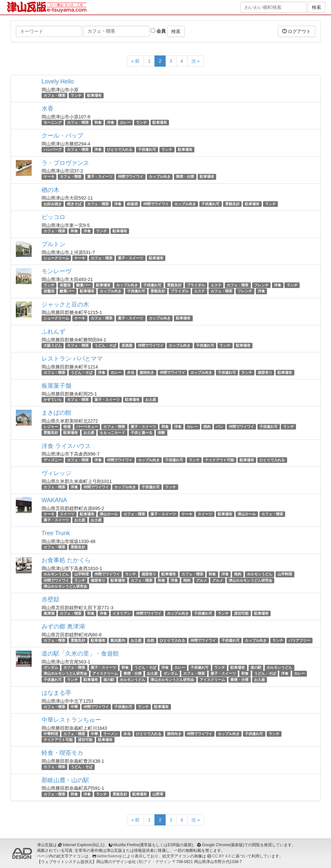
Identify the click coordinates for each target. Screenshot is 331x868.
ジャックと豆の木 (65, 305)
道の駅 (256, 667)
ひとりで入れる (120, 149)
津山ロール (109, 514)
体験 (161, 433)
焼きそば (74, 204)
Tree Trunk (56, 533)
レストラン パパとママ (72, 359)
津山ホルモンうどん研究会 (250, 580)
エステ (216, 285)
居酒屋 (127, 345)
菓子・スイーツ (100, 177)
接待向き (147, 372)
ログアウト (297, 31)
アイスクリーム (105, 674)
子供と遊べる (142, 433)
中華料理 (51, 734)
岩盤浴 (65, 285)
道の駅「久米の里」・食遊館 (80, 654)
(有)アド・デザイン (154, 862)
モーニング (53, 122)
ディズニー (53, 460)
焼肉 (207, 427)
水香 (48, 109)
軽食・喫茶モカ (62, 753)
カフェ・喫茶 (54, 95)
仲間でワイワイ (131, 177)
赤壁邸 (50, 599)
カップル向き (160, 177)
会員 (158, 31)
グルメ (201, 580)
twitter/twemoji (109, 856)
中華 (74, 707)
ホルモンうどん (56, 574)
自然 (150, 640)
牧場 (67, 427)
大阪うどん (53, 345)
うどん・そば (105, 345)
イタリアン (122, 613)
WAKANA (54, 500)
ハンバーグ (53, 149)
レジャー (51, 427)
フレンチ (261, 285)
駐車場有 (94, 95)
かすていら (53, 400)
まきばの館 (56, 413)
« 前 (136, 61)
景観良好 (232, 204)
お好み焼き (53, 204)
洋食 (111, 122)
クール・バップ (62, 136)
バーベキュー (87, 427)
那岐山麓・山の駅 (65, 780)
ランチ (76, 95)
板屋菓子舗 (56, 386)
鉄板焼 (132, 204)
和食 (98, 122)
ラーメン (111, 734)
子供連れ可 (147, 149)
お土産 (151, 400)
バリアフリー (299, 640)
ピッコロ (53, 217)
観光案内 (118, 640)
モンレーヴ (56, 271)
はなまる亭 (56, 693)
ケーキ (49, 177)
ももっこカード (112, 433)
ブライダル (196, 285)
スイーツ (67, 514)
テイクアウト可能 (219, 460)
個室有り (265, 372)
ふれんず (53, 332)
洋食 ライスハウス (66, 446)
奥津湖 (49, 613)
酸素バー (83, 285)
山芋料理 (82, 574)
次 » (196, 61)
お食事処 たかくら (66, 560)
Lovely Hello (58, 81)
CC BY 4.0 (221, 856)
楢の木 (50, 190)
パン (219, 427)
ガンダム (51, 667)
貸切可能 (241, 613)
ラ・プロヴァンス (65, 163)
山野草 (158, 794)
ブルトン (53, 244)
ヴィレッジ (56, 473)
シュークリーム (56, 258)
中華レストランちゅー (71, 720)
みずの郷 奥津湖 (63, 627)
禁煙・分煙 (185, 177)
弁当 (131, 372)
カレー (125, 122)
